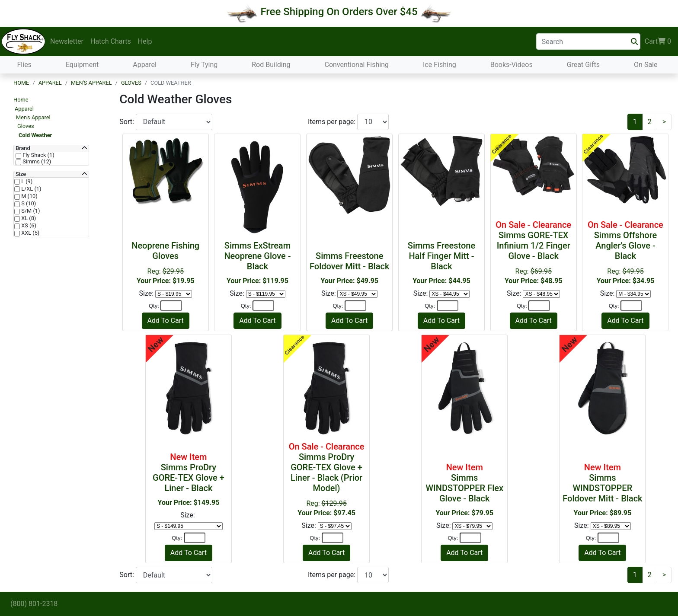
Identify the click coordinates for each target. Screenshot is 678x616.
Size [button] (21, 174)
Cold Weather (35, 135)
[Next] (664, 122)
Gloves (131, 83)
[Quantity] (171, 306)
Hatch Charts (111, 41)
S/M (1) (30, 211)
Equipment (82, 65)
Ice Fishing (440, 65)
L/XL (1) (30, 189)
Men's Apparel (91, 83)
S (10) (28, 204)
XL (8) (28, 218)
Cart (658, 41)
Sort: (128, 122)
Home (21, 83)
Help (145, 41)
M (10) (29, 196)
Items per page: (333, 122)
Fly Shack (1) (38, 155)
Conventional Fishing (357, 65)
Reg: (534, 252)
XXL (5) (30, 233)
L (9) (26, 182)
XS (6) (28, 226)
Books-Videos (512, 65)
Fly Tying (204, 65)
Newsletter (67, 41)
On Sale (646, 65)
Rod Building (271, 65)
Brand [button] (23, 148)
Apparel (145, 65)
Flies (24, 65)
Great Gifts (583, 65)
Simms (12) (36, 162)
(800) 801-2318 (34, 604)
